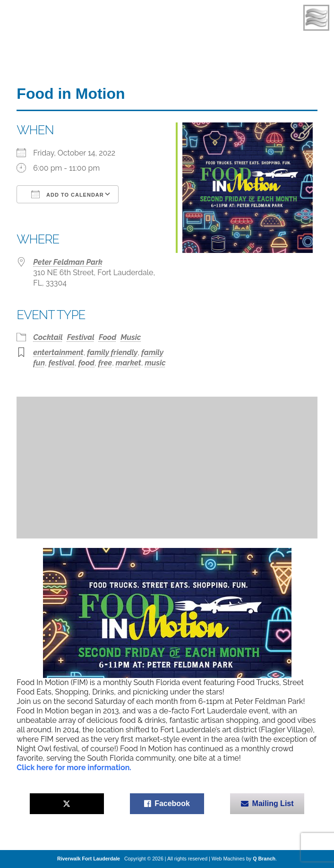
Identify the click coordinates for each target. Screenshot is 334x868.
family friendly (112, 352)
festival (62, 363)
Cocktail (48, 337)
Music (131, 337)
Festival (81, 337)
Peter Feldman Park (68, 262)
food (86, 363)
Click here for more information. (74, 768)
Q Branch (264, 859)
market (128, 363)
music (155, 363)
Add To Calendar (67, 194)
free (105, 363)
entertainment (58, 352)
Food (107, 337)
